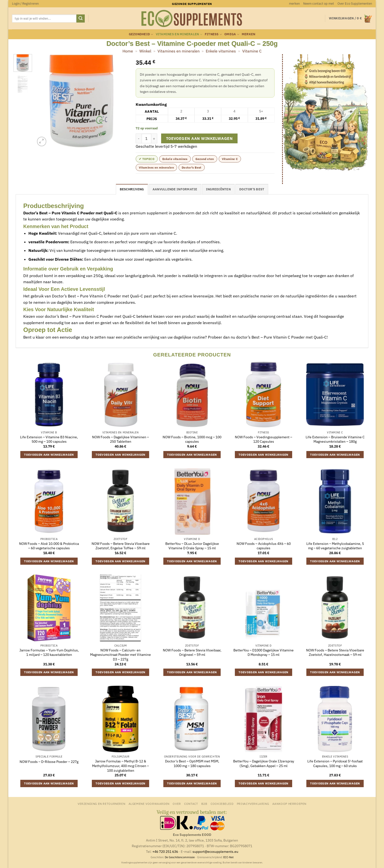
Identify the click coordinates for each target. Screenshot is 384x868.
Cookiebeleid (222, 804)
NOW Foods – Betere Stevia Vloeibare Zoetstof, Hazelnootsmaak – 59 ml (335, 653)
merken (294, 4)
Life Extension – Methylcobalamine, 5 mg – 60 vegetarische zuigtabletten (335, 546)
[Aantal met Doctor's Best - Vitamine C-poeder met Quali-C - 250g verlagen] (139, 138)
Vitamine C (252, 51)
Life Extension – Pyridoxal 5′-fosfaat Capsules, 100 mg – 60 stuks (335, 764)
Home (128, 51)
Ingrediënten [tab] (218, 189)
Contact (191, 804)
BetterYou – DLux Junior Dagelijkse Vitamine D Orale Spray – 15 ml (192, 546)
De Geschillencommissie (180, 857)
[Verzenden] (81, 19)
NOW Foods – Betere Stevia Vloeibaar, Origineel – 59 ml (192, 653)
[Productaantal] (146, 138)
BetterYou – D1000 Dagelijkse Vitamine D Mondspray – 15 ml (264, 653)
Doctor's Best (192, 167)
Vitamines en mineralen (179, 34)
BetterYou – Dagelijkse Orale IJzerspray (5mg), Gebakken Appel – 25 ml (264, 764)
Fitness (213, 34)
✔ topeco (147, 159)
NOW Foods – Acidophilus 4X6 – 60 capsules (264, 546)
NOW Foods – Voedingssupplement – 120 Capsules (264, 439)
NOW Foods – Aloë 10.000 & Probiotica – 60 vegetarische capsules (49, 546)
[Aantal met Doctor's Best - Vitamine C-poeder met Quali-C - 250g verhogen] (154, 138)
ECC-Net (228, 857)
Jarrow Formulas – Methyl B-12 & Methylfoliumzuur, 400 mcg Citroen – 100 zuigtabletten (120, 766)
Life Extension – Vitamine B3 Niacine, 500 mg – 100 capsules (49, 439)
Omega (232, 34)
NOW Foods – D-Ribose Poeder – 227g (49, 762)
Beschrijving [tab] (132, 189)
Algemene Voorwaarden (149, 804)
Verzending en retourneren (101, 804)
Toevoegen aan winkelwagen (199, 138)
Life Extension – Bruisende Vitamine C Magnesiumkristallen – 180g (335, 439)
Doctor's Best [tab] (252, 189)
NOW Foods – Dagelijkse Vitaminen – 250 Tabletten (120, 439)
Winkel (145, 51)
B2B (204, 804)
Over (177, 804)
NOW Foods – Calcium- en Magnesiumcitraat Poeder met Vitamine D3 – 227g (120, 655)
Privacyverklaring (253, 804)
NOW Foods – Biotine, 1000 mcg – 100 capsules (192, 439)
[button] (25, 4)
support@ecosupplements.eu (215, 851)
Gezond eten (205, 159)
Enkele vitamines (221, 51)
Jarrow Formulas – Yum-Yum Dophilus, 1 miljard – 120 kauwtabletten (49, 653)
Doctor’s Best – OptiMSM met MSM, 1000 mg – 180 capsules (192, 764)
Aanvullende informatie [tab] (175, 189)
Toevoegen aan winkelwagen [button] (49, 455)
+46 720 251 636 (165, 851)
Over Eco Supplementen (355, 4)
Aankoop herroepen (289, 804)
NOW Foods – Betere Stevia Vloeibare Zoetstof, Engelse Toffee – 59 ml (121, 546)
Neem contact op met (319, 4)
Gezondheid (141, 34)
